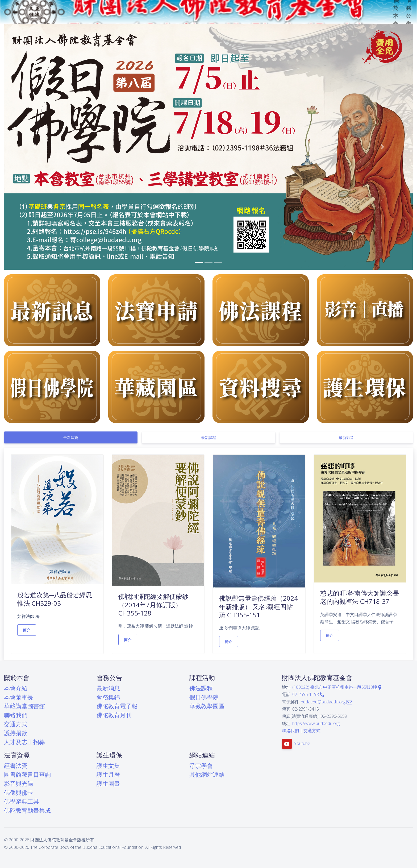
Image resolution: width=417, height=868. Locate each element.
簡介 (27, 630)
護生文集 (108, 766)
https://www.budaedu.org (316, 723)
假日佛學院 (204, 697)
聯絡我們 (16, 715)
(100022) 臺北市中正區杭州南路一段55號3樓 (337, 687)
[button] (35, 147)
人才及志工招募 (24, 742)
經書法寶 (16, 766)
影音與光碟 (19, 783)
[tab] (71, 437)
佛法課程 (201, 688)
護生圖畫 (108, 783)
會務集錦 (108, 697)
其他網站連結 (207, 774)
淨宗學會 (201, 766)
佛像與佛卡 (19, 792)
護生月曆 (108, 774)
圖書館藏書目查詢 (27, 774)
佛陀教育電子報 (117, 706)
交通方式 (16, 724)
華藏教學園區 (207, 706)
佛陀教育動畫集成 (27, 810)
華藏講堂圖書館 (24, 706)
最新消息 (108, 688)
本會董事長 (19, 697)
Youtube (302, 743)
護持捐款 (16, 733)
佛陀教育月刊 (114, 715)
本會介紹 (16, 688)
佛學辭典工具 (22, 801)
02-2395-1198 (308, 694)
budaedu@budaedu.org (326, 702)
